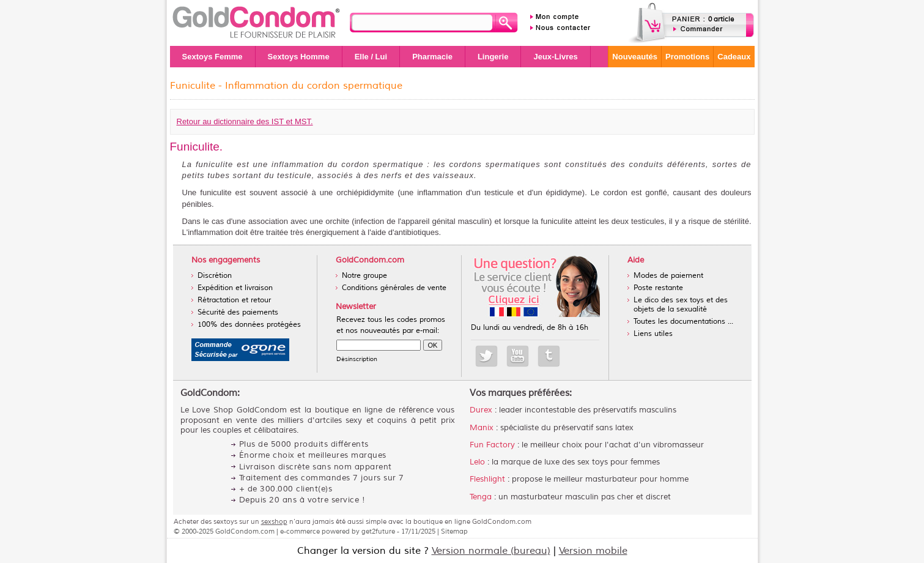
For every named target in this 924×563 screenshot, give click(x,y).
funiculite (556, 221)
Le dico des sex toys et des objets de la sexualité (681, 305)
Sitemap (454, 531)
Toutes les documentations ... (683, 322)
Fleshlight (487, 479)
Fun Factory (492, 445)
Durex (481, 410)
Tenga (481, 497)
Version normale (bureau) (491, 551)
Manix (482, 428)
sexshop (274, 521)
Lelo (477, 462)
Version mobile (593, 551)
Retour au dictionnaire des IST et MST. (245, 121)
